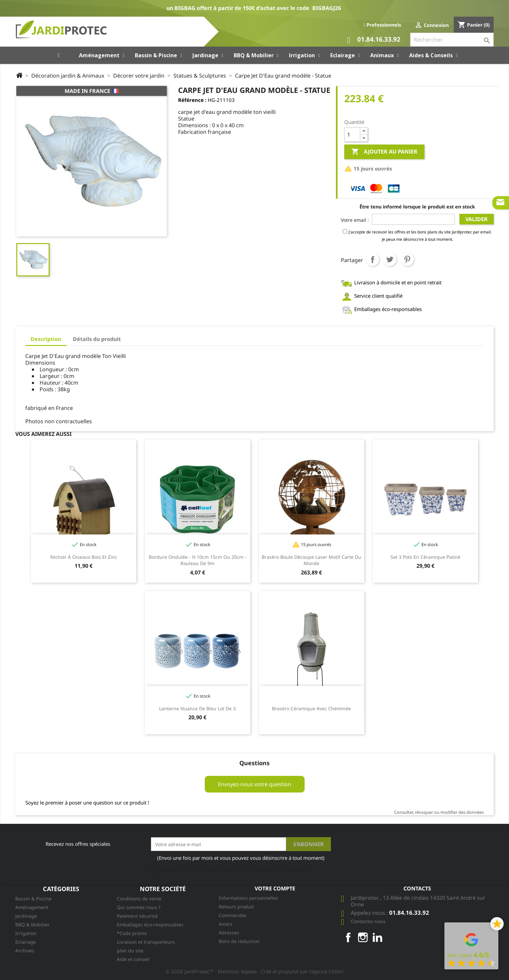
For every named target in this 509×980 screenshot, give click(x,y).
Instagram (363, 937)
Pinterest (407, 259)
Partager (373, 259)
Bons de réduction (239, 941)
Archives (25, 951)
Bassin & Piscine (33, 899)
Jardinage (26, 916)
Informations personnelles (248, 898)
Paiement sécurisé (137, 916)
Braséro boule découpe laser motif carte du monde (311, 560)
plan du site (130, 951)
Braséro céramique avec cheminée (311, 708)
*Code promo (132, 933)
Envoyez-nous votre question (255, 784)
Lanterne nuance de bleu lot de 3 (197, 708)
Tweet (390, 259)
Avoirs (226, 924)
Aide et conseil (133, 959)
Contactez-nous (368, 921)
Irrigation (26, 933)
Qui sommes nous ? (139, 907)
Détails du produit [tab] (97, 339)
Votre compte (275, 888)
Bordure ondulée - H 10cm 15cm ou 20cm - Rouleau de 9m (198, 560)
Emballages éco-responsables (150, 925)
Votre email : (355, 220)
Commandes (233, 915)
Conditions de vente (139, 899)
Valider (477, 219)
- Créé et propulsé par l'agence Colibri (301, 971)
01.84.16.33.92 (374, 40)
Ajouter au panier (384, 152)
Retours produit (236, 907)
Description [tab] (46, 339)
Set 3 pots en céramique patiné (425, 557)
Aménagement (32, 907)
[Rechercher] (452, 40)
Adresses (229, 933)
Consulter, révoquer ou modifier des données (439, 812)
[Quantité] (352, 135)
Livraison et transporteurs (146, 942)
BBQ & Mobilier (32, 925)
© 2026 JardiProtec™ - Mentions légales (212, 971)
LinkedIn (378, 937)
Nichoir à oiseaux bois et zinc (84, 557)
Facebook (348, 937)
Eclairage (26, 942)
